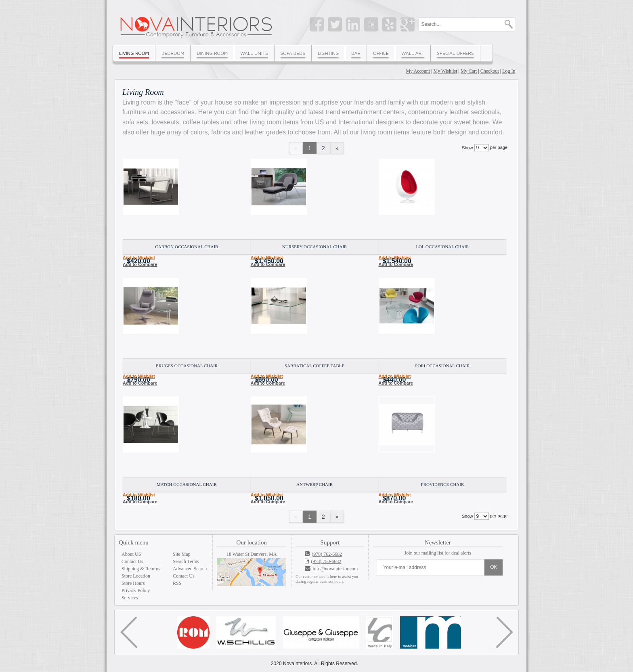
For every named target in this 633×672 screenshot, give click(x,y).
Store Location (136, 576)
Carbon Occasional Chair (187, 247)
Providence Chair (443, 484)
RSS (177, 583)
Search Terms (186, 561)
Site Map (182, 554)
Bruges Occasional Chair (187, 366)
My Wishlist (445, 71)
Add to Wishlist (139, 257)
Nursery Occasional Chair (315, 247)
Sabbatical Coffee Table (314, 366)
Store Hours (133, 583)
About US (131, 554)
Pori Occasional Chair (442, 366)
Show (467, 148)
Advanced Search (190, 569)
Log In (509, 71)
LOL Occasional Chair (442, 247)
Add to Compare (140, 264)
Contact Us (132, 561)
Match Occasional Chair (187, 484)
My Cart (469, 71)
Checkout (490, 71)
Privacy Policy (136, 590)
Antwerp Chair (314, 484)
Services (130, 598)
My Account (418, 71)
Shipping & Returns (141, 569)
